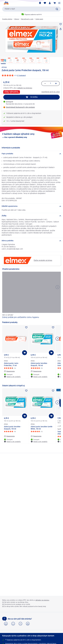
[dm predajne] (40, 3)
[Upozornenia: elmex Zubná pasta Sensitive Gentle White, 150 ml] (36, 436)
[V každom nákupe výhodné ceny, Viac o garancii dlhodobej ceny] (31, 136)
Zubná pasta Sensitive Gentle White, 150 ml (42, 428)
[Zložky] (31, 216)
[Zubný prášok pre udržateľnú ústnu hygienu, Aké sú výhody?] (31, 295)
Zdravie (17, 19)
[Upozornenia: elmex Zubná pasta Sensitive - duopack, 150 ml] (36, 371)
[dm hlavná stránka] (6, 3)
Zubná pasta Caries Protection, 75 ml (11, 364)
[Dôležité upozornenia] (31, 206)
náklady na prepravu (25, 88)
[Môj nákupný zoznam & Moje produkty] (45, 3)
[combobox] (31, 9)
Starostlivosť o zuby (27, 19)
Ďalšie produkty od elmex (28, 260)
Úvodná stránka (7, 19)
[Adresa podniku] (31, 241)
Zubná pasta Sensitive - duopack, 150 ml (39, 364)
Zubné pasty (39, 19)
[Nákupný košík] (55, 3)
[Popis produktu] (31, 154)
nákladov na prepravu (42, 600)
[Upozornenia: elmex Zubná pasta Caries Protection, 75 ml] (9, 371)
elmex (4, 67)
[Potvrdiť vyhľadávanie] (57, 9)
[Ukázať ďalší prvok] (57, 339)
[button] (59, 3)
